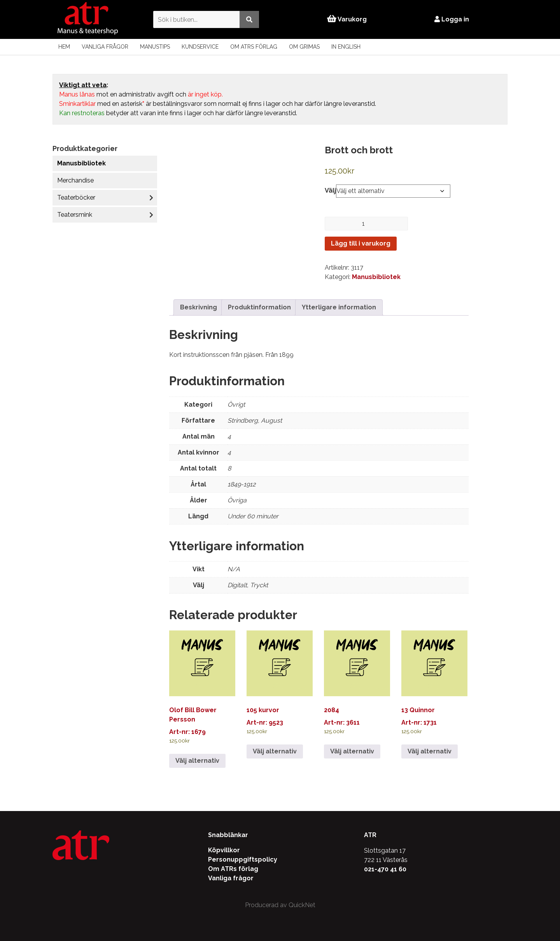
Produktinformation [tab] (259, 307)
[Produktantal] (366, 224)
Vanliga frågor (105, 47)
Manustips (155, 47)
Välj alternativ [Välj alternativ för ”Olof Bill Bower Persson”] (197, 761)
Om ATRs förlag (254, 47)
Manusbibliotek (81, 163)
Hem (64, 47)
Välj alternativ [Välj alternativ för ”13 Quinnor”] (430, 751)
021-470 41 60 (385, 869)
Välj (330, 190)
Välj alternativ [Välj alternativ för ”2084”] (352, 751)
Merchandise (75, 180)
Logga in (455, 19)
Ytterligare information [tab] (339, 307)
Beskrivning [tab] (199, 307)
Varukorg (347, 19)
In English (346, 47)
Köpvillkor (224, 850)
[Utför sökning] (246, 19)
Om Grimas (304, 47)
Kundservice (200, 47)
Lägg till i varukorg (361, 243)
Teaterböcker (76, 198)
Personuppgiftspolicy (243, 859)
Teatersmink (75, 215)
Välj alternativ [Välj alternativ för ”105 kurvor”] (275, 751)
